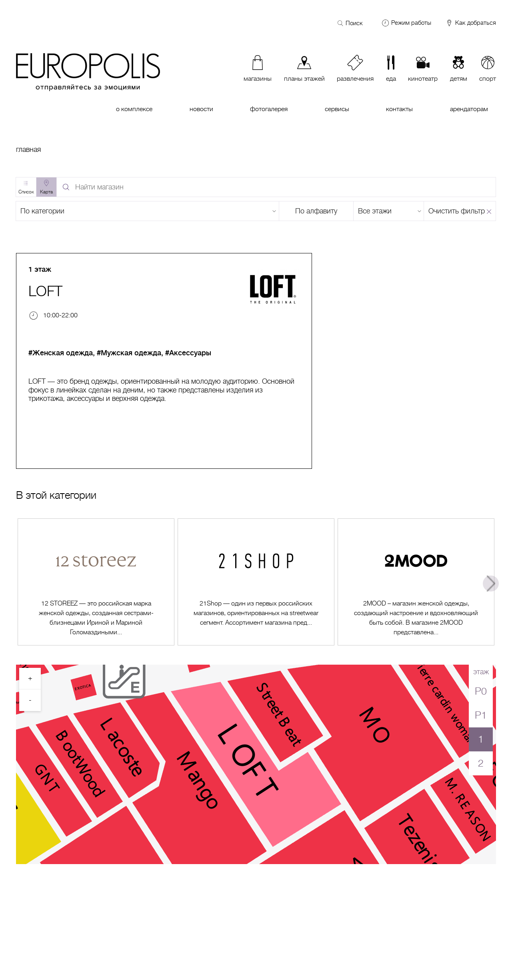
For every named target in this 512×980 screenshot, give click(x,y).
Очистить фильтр (457, 211)
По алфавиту (316, 211)
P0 (481, 691)
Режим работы (411, 23)
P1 (481, 715)
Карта (46, 192)
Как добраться (471, 23)
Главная (28, 149)
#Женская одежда (61, 353)
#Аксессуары (188, 353)
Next (491, 584)
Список (26, 192)
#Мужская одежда (129, 353)
